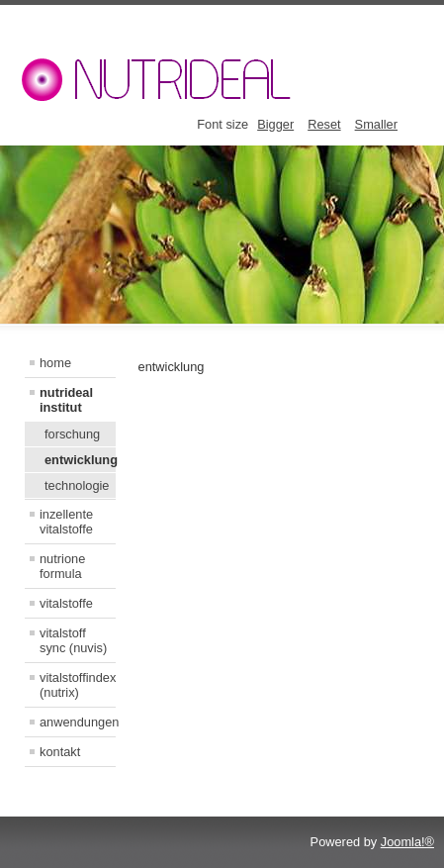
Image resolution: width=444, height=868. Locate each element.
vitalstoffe (66, 603)
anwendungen (78, 722)
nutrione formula (62, 566)
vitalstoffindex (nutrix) (78, 685)
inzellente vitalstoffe (66, 522)
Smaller (376, 124)
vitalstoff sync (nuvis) (73, 640)
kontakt (60, 752)
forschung (72, 434)
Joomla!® (407, 842)
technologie (77, 485)
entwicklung (80, 460)
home (55, 363)
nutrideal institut (66, 400)
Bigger (275, 124)
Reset (324, 124)
